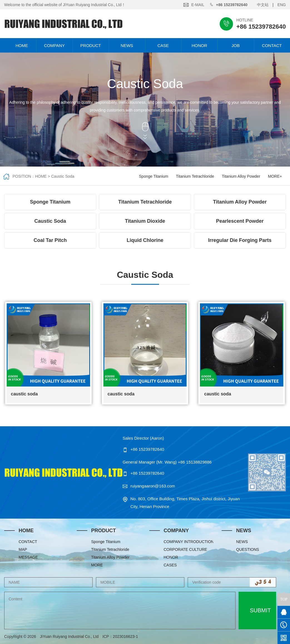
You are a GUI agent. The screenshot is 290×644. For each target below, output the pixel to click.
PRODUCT (91, 45)
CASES (170, 565)
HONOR (199, 45)
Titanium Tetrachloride (195, 176)
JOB (236, 45)
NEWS (127, 45)
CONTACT (272, 45)
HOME (18, 45)
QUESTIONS (247, 549)
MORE (97, 565)
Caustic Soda (63, 176)
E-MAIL (198, 5)
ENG (282, 5)
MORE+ (275, 176)
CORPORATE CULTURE (186, 549)
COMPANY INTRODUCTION (189, 542)
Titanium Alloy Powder (241, 176)
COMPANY (54, 45)
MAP (23, 549)
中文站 (263, 5)
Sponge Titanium (154, 176)
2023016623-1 (127, 636)
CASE (163, 45)
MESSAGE (28, 557)
